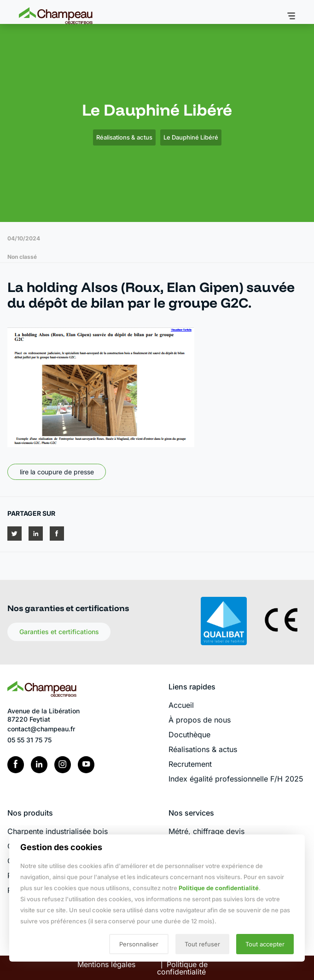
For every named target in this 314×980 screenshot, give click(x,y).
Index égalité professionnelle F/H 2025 (236, 779)
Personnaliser (139, 944)
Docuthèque (189, 735)
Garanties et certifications (59, 632)
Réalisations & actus (124, 137)
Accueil (181, 705)
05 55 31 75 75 (29, 740)
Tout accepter (265, 944)
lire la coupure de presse (57, 472)
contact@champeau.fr (41, 729)
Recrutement (190, 764)
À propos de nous (200, 720)
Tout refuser (202, 944)
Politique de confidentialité (219, 888)
